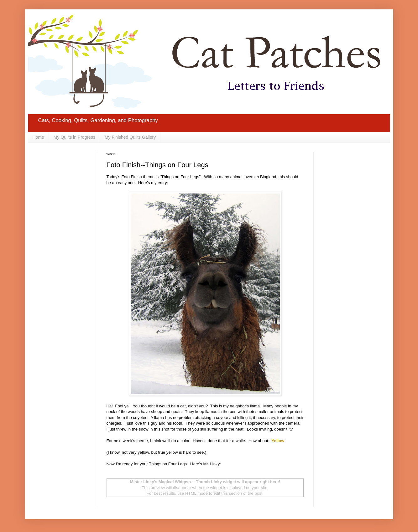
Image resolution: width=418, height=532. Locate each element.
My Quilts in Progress (74, 137)
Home (38, 137)
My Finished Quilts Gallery (130, 137)
